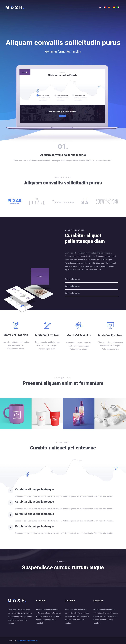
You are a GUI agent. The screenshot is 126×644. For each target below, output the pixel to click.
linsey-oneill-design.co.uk (27, 640)
